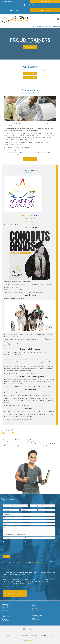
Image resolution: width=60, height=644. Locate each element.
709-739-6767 (36, 610)
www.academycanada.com (36, 636)
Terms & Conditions (16, 637)
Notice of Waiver (36, 637)
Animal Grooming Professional (37, 344)
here (33, 373)
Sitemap (23, 637)
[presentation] (15, 549)
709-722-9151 (6, 621)
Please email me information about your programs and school (19, 541)
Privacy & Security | (29, 637)
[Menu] (58, 19)
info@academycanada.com (37, 562)
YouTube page (13, 292)
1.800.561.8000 (20, 562)
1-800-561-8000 (37, 620)
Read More (6, 586)
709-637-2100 (6, 610)
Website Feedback (44, 637)
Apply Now (45, 10)
